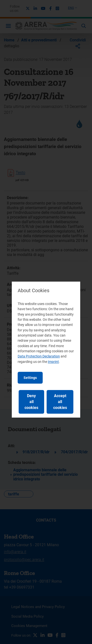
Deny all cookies (31, 402)
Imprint (53, 362)
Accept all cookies (60, 402)
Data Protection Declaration (39, 356)
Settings (30, 378)
